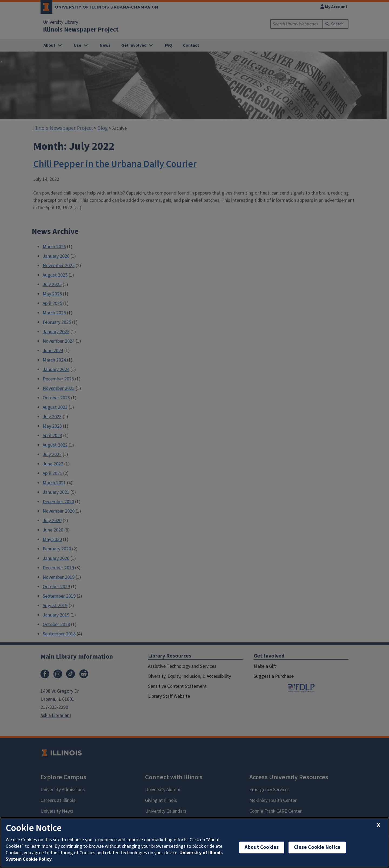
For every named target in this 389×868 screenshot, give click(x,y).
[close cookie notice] (378, 825)
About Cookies (262, 847)
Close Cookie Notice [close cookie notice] (317, 847)
